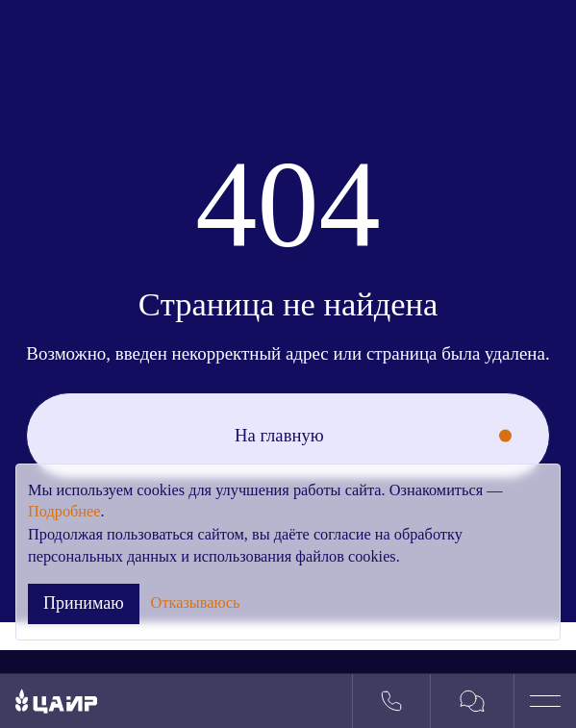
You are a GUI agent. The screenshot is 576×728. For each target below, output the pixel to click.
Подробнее (64, 511)
